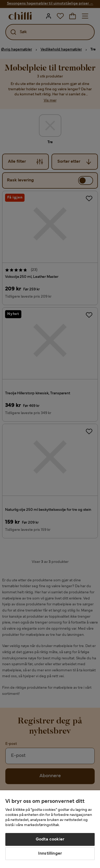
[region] (50, 829)
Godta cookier (50, 839)
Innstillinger (50, 854)
